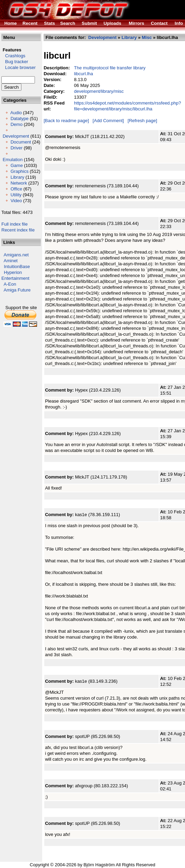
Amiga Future (17, 290)
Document (21, 142)
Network (19, 183)
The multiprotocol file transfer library (110, 68)
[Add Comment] (108, 121)
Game (16, 165)
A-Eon (10, 284)
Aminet (11, 261)
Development (16, 136)
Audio (16, 113)
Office (16, 189)
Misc (147, 37)
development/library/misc (99, 91)
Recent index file (18, 230)
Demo (16, 124)
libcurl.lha (84, 74)
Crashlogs (13, 56)
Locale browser (18, 67)
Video (16, 201)
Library (17, 177)
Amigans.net (16, 255)
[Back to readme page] (66, 121)
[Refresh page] (142, 121)
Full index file (15, 224)
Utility (16, 195)
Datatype (19, 119)
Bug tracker (15, 62)
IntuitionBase (17, 267)
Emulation (13, 160)
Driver (16, 148)
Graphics (19, 171)
